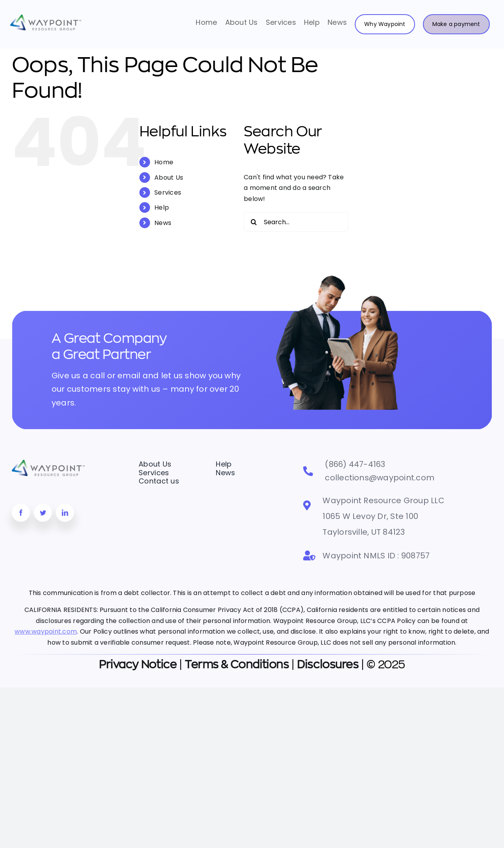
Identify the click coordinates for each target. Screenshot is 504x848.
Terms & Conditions (237, 665)
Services (168, 192)
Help (162, 207)
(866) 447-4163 (355, 464)
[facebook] (21, 513)
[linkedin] (65, 513)
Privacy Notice (138, 665)
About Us (169, 178)
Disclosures (328, 665)
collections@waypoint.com (380, 478)
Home (164, 162)
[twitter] (43, 513)
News (163, 223)
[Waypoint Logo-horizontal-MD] (46, 18)
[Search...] (296, 222)
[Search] (254, 222)
